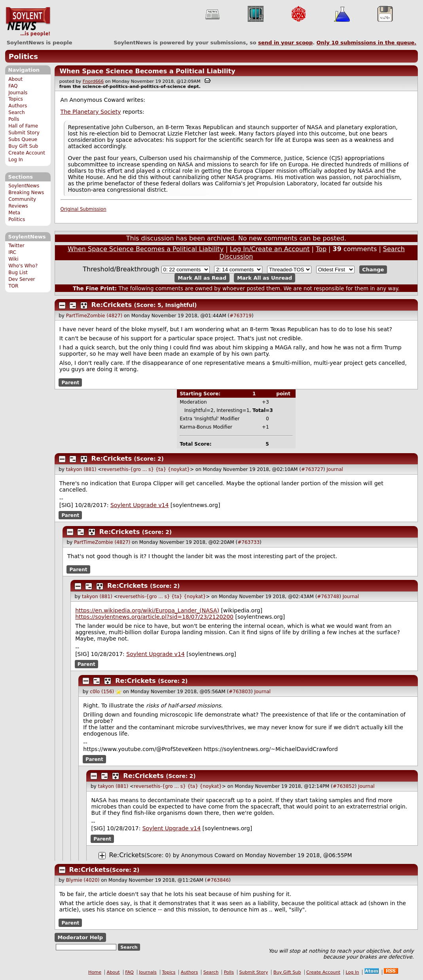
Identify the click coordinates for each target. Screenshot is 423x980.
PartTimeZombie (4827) (94, 316)
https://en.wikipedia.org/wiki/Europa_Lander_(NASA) (147, 610)
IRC (12, 252)
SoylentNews (28, 22)
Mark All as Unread (265, 278)
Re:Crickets (112, 305)
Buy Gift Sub (23, 146)
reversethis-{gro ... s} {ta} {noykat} (146, 469)
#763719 (241, 316)
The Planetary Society (91, 112)
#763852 (344, 786)
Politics (23, 56)
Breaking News (26, 193)
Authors (18, 106)
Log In (16, 160)
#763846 (218, 880)
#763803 (240, 692)
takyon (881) (81, 469)
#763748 (328, 597)
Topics (16, 99)
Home (95, 972)
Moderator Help (80, 937)
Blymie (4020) (83, 880)
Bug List (18, 273)
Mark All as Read (202, 278)
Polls (14, 119)
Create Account (27, 153)
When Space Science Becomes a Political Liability (147, 71)
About (15, 79)
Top (321, 249)
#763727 (312, 469)
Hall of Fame (23, 126)
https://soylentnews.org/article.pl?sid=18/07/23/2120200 (154, 617)
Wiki (13, 259)
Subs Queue (23, 139)
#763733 (248, 542)
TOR (13, 286)
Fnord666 (93, 81)
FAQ (13, 86)
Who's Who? (23, 266)
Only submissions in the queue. (367, 43)
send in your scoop (285, 43)
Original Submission (83, 209)
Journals (18, 93)
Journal (335, 469)
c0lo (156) (102, 692)
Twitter (16, 246)
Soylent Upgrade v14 (139, 505)
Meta (14, 213)
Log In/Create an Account (270, 249)
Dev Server (22, 279)
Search (17, 112)
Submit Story (24, 133)
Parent (70, 382)
